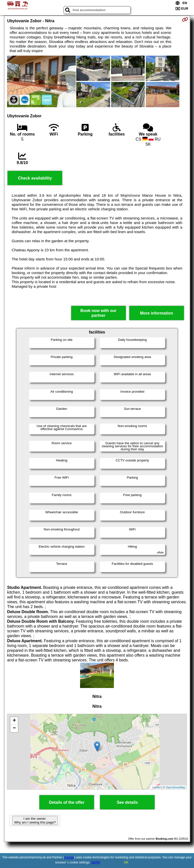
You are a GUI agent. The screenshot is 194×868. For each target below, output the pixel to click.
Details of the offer (67, 802)
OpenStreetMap (176, 787)
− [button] (14, 728)
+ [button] (14, 721)
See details (127, 802)
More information (156, 313)
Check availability (35, 178)
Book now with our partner (98, 313)
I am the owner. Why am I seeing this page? (35, 820)
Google (69, 857)
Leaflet (156, 787)
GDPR (96, 862)
